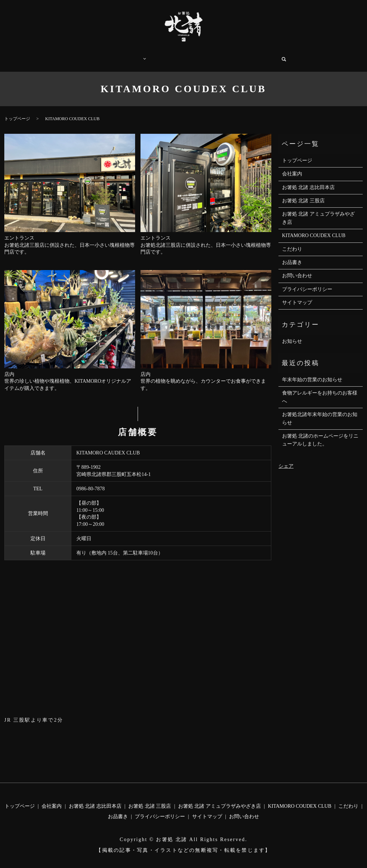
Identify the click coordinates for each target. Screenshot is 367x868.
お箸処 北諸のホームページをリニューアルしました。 (320, 433)
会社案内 (226, 55)
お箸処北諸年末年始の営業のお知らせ (320, 411)
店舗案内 (129, 55)
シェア (286, 459)
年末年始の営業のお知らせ (312, 372)
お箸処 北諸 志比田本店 (308, 180)
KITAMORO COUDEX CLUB (314, 228)
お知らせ (292, 334)
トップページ (92, 55)
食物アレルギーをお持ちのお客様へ (320, 390)
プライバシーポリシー (307, 282)
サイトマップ (297, 295)
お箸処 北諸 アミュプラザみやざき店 (318, 211)
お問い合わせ (263, 55)
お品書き (194, 55)
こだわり (161, 55)
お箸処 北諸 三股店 (303, 194)
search (290, 56)
